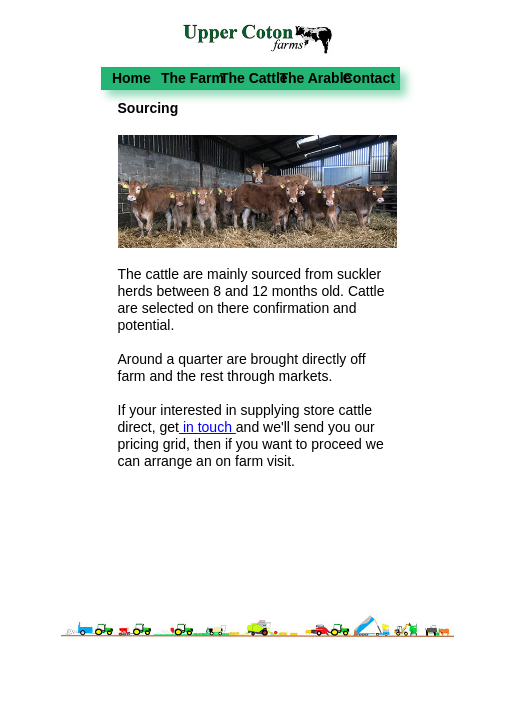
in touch (207, 427)
